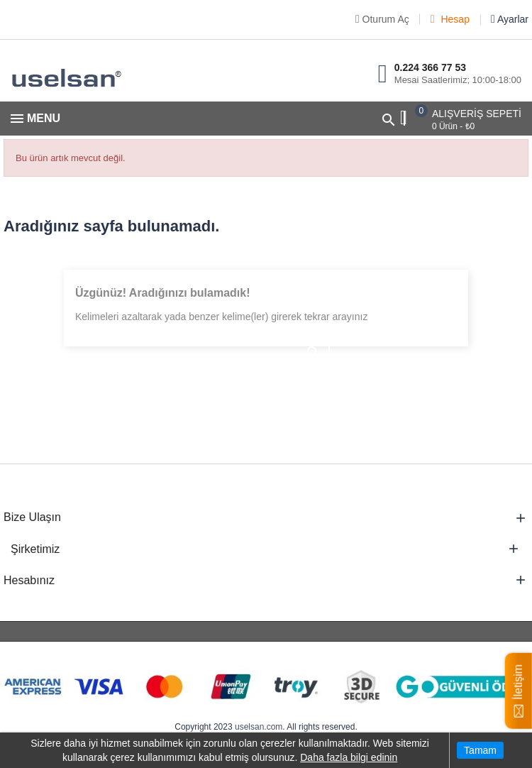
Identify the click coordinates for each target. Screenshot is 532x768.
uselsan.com (259, 727)
